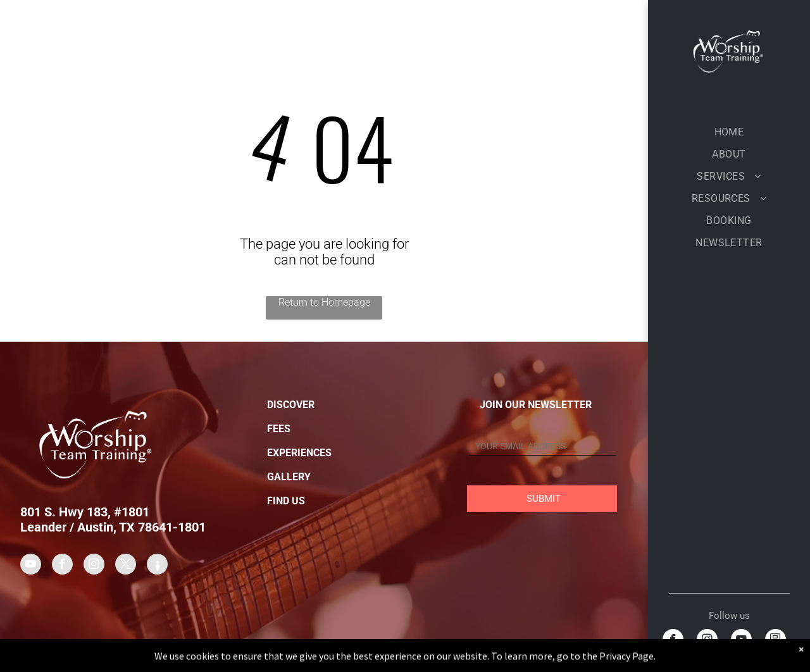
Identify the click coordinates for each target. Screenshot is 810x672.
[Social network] (776, 641)
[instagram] (707, 641)
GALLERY (289, 477)
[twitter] (126, 566)
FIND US (286, 501)
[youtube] (741, 641)
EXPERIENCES (299, 453)
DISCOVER (291, 405)
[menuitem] (729, 132)
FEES (279, 429)
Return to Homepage (324, 302)
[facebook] (673, 641)
